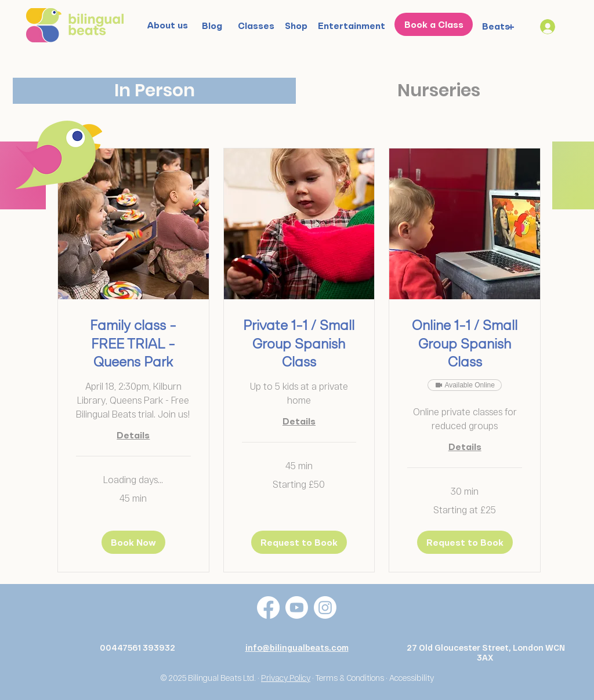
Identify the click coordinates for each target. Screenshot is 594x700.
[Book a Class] (434, 24)
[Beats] (496, 26)
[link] (133, 345)
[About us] (168, 25)
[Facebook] (268, 607)
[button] (133, 542)
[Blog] (212, 26)
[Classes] (256, 26)
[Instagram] (325, 607)
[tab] (154, 91)
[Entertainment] (352, 26)
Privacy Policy (286, 678)
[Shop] (296, 26)
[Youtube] (297, 607)
